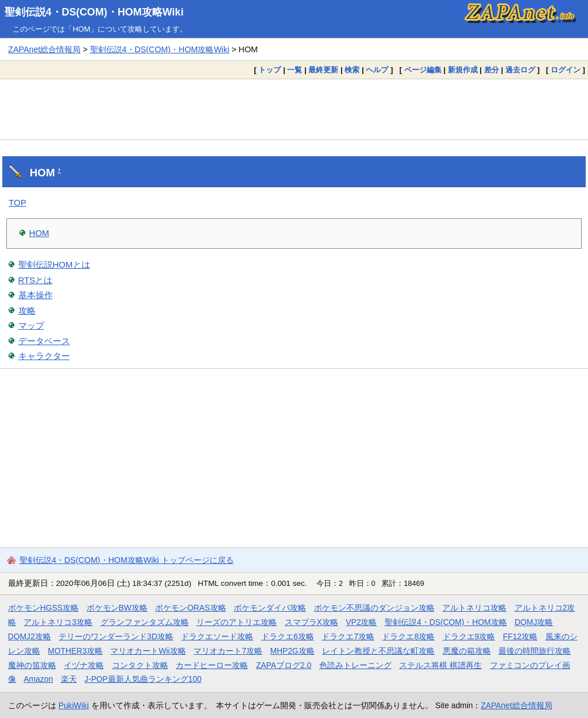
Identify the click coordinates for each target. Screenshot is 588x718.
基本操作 (36, 295)
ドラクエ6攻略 (288, 636)
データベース (44, 341)
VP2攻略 (361, 622)
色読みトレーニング (355, 665)
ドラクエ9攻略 (469, 636)
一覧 (295, 70)
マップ (31, 325)
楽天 (69, 679)
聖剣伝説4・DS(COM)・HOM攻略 (446, 622)
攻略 (27, 310)
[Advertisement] (294, 109)
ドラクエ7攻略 (348, 636)
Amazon (38, 679)
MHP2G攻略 (292, 651)
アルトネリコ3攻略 (58, 622)
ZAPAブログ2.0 (284, 665)
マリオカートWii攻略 (148, 651)
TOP (18, 202)
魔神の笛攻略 (32, 665)
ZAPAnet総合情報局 (44, 49)
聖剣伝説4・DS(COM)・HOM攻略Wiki (94, 12)
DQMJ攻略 (534, 622)
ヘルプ (377, 70)
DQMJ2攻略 (30, 636)
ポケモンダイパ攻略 (270, 608)
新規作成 (463, 70)
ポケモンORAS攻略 (190, 608)
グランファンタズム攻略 (145, 622)
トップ (270, 70)
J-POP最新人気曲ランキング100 (143, 679)
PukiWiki (74, 705)
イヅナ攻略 (84, 665)
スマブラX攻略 (312, 622)
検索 (352, 70)
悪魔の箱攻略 (467, 651)
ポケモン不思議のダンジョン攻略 (374, 608)
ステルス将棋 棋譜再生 (440, 665)
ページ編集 (423, 70)
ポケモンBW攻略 (117, 608)
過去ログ (520, 70)
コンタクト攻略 (140, 665)
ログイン (566, 70)
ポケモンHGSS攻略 (43, 608)
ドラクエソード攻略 (217, 636)
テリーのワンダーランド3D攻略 (116, 636)
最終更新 (323, 70)
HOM (39, 233)
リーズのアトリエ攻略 (237, 622)
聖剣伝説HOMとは (54, 265)
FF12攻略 (520, 636)
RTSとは (36, 280)
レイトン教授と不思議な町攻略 (378, 651)
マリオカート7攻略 (228, 651)
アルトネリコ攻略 (474, 608)
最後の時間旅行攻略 (535, 651)
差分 (492, 70)
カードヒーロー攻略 (212, 665)
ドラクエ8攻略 (408, 636)
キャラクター (44, 356)
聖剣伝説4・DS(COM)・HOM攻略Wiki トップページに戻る (127, 560)
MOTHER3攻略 (75, 651)
